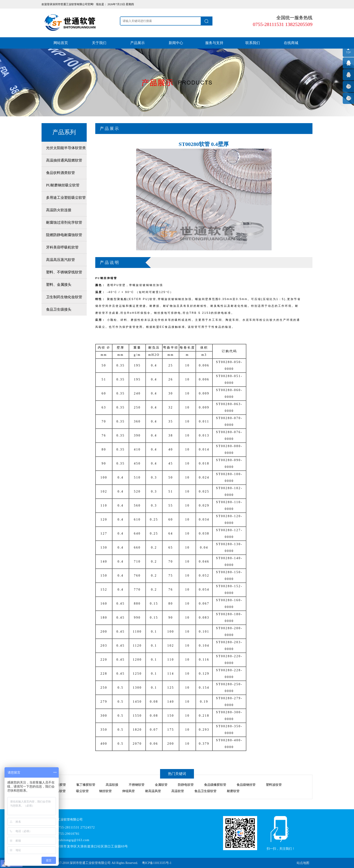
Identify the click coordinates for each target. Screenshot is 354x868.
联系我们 (253, 43)
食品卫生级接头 (59, 309)
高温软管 (178, 791)
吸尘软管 (82, 791)
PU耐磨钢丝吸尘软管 (63, 185)
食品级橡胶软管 (215, 785)
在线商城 (291, 43)
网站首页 (61, 43)
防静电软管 (186, 785)
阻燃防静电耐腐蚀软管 (64, 235)
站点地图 (303, 863)
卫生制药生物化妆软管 (64, 297)
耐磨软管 (233, 791)
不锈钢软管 (137, 785)
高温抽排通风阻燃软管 (64, 160)
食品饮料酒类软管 (61, 173)
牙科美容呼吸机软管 (62, 247)
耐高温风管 (153, 791)
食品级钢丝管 (246, 785)
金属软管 (161, 785)
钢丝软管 (105, 791)
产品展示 (137, 43)
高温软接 (112, 785)
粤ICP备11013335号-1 (157, 863)
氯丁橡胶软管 (86, 785)
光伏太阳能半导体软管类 (66, 148)
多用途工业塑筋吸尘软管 (66, 198)
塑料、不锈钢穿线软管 (64, 272)
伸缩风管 (128, 791)
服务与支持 (214, 43)
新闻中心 (176, 43)
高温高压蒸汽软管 (61, 260)
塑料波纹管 (274, 785)
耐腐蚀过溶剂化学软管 (64, 222)
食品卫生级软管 (205, 791)
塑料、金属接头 (59, 285)
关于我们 (99, 43)
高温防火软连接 (59, 210)
